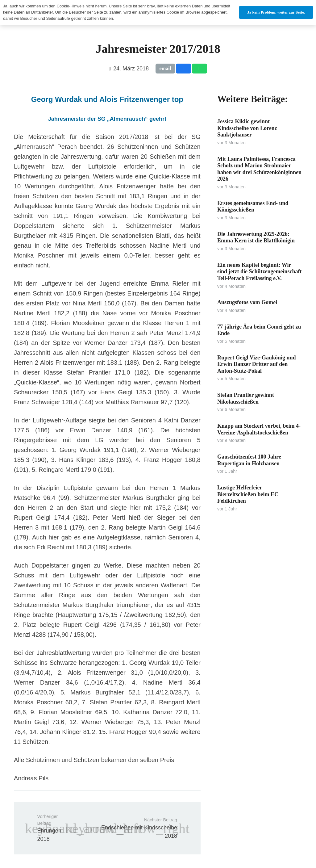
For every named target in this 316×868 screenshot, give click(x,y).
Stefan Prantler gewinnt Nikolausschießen (246, 398)
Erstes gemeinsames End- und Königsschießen (253, 207)
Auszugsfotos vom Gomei (247, 302)
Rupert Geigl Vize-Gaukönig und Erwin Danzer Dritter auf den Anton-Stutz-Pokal (257, 364)
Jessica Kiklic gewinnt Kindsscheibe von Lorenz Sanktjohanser (247, 128)
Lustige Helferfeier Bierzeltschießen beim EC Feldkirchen (248, 494)
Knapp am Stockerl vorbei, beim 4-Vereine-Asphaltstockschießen (259, 429)
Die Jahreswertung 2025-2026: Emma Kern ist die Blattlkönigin (256, 237)
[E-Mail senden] (165, 69)
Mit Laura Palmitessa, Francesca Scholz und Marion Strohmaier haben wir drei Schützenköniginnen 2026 (259, 169)
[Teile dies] (183, 69)
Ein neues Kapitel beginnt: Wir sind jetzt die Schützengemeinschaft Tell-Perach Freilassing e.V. (259, 272)
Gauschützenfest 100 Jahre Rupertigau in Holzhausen (249, 460)
